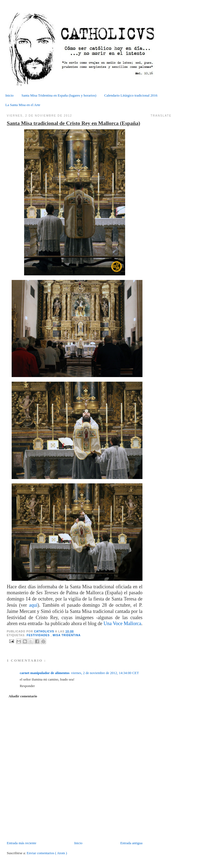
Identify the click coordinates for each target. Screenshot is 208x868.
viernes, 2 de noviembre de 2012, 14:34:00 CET (105, 673)
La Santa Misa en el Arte (23, 105)
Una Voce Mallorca (122, 623)
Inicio (9, 95)
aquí (33, 605)
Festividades (39, 635)
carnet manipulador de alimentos (45, 673)
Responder (27, 686)
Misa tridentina (67, 635)
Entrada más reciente (22, 843)
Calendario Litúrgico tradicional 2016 (131, 95)
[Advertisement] (38, 828)
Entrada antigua (131, 843)
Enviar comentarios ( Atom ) (47, 853)
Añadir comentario (23, 696)
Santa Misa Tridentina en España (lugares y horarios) (59, 95)
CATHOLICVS (45, 631)
